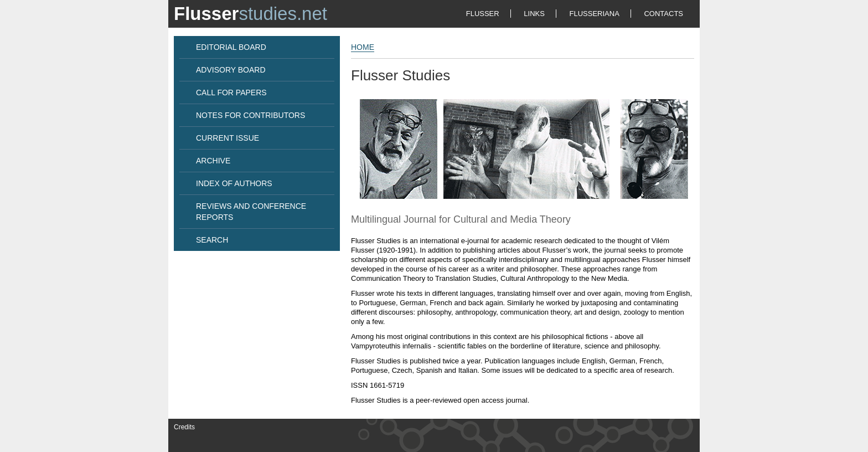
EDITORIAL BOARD (231, 47)
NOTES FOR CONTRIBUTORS (250, 115)
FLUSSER (483, 14)
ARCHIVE (213, 161)
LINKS (534, 14)
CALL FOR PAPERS (231, 93)
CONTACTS (663, 14)
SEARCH (212, 240)
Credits (184, 427)
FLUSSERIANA (595, 14)
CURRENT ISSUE (228, 138)
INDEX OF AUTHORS (234, 183)
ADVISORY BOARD (231, 70)
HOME (363, 47)
